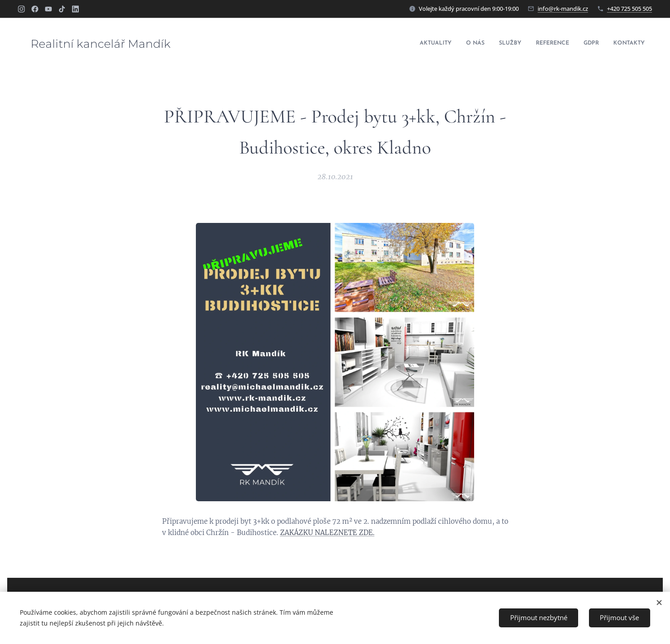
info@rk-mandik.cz (563, 9)
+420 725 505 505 (629, 9)
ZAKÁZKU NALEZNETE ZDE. (327, 533)
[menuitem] (575, 44)
